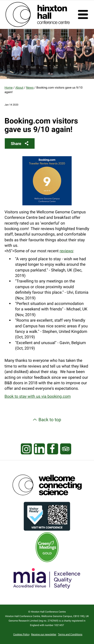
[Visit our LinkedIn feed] (39, 449)
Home (9, 88)
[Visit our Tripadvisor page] (66, 449)
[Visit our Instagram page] (26, 449)
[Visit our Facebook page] (53, 449)
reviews (66, 251)
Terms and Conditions (70, 635)
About (19, 88)
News (30, 88)
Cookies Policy (21, 635)
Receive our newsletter (44, 635)
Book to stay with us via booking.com (38, 396)
